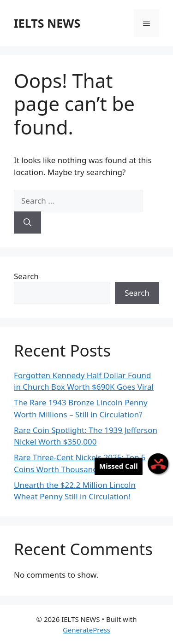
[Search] (27, 222)
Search (26, 276)
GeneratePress (86, 630)
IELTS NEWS (47, 23)
